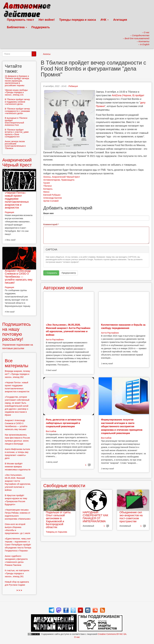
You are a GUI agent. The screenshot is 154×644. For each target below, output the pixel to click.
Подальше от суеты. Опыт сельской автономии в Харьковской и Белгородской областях (59, 520)
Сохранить (51, 273)
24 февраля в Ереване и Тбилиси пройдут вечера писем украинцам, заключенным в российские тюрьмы (17, 81)
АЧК (105, 20)
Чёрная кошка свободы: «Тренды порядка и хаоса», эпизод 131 (16, 92)
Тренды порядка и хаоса (78, 20)
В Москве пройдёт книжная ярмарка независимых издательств (18, 467)
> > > (19, 590)
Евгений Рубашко (52, 195)
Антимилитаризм (52, 180)
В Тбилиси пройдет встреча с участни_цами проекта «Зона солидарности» (17, 133)
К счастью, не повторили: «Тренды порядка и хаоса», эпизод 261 (17, 573)
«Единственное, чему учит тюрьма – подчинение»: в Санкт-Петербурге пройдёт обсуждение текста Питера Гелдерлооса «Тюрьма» (18, 545)
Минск (46, 192)
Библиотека (17, 27)
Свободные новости (64, 486)
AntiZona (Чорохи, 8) (123, 95)
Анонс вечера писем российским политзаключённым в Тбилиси (15, 145)
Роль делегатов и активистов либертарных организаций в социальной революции (63, 423)
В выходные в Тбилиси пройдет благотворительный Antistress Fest (16, 121)
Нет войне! (47, 20)
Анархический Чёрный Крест (66, 177)
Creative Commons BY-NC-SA (112, 634)
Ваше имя (48, 213)
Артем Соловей (51, 201)
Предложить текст (21, 20)
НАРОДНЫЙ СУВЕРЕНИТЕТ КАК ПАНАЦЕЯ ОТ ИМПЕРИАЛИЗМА (95, 517)
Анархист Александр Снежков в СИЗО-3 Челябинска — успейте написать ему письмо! (19, 277)
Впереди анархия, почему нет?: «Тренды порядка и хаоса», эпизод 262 (17, 374)
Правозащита (68, 180)
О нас (77, 637)
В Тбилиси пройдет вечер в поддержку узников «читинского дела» (17, 102)
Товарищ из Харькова (56, 532)
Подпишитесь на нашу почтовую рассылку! (17, 332)
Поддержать (41, 27)
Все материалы (17, 363)
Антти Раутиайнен (55, 340)
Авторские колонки (63, 288)
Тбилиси (47, 186)
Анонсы (47, 54)
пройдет (140, 95)
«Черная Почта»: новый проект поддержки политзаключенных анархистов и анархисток (17, 200)
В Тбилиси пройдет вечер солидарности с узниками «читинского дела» (17, 111)
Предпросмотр (69, 273)
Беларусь (48, 189)
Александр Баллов (53, 198)
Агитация (120, 20)
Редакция (73, 86)
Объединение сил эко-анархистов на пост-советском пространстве (131, 517)
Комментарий (51, 224)
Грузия (47, 183)
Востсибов (51, 431)
